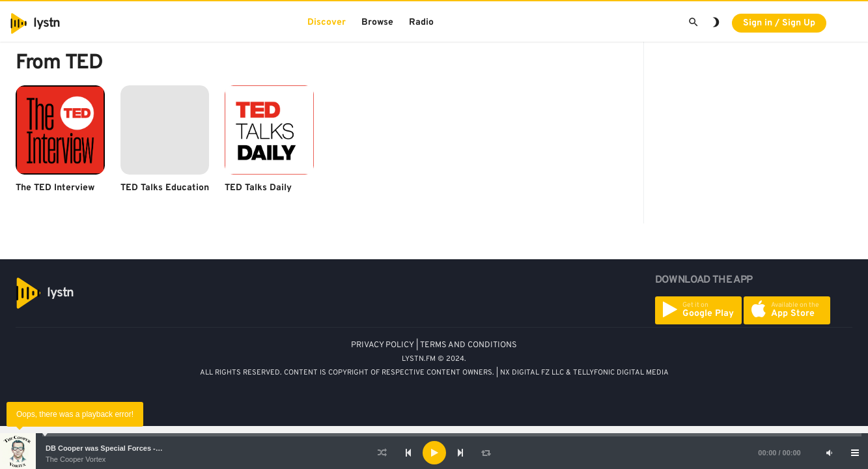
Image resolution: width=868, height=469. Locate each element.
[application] (434, 453)
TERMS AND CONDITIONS (469, 345)
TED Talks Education (165, 188)
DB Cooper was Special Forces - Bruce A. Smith (127, 448)
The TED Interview (55, 188)
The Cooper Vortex (76, 459)
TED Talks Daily (258, 188)
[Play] (434, 453)
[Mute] (829, 453)
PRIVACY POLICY (383, 345)
